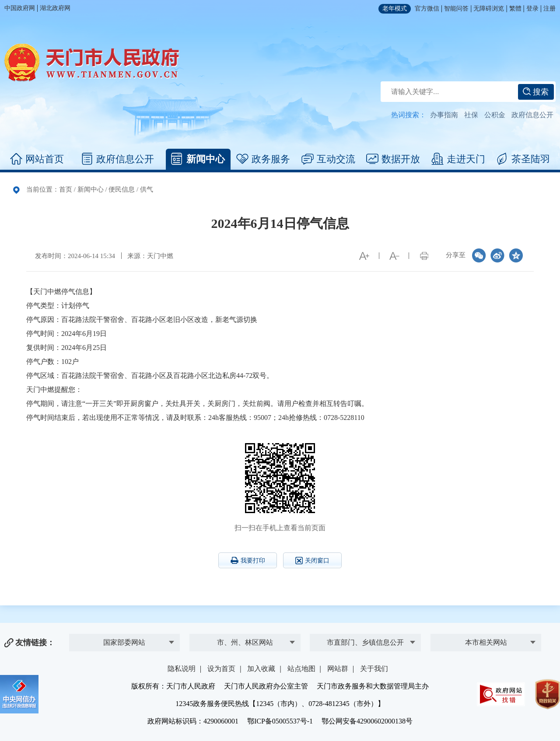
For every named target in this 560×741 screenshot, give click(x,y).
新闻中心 (198, 159)
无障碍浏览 (489, 9)
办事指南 (444, 115)
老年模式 (395, 9)
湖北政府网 (55, 8)
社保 (471, 115)
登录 (532, 9)
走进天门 (458, 159)
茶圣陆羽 (523, 159)
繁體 (515, 9)
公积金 (495, 115)
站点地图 (301, 669)
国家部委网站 (124, 642)
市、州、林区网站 (245, 642)
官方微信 (427, 9)
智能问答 (456, 9)
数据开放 (393, 159)
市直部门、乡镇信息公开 (365, 642)
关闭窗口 (312, 561)
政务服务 (263, 159)
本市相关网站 (486, 642)
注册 (549, 9)
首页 (66, 189)
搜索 (536, 92)
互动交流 (328, 159)
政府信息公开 (532, 115)
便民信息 (122, 189)
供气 (147, 189)
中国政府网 (20, 8)
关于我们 (374, 669)
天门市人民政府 (92, 63)
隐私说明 (182, 669)
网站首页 (37, 159)
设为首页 (221, 669)
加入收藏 (261, 669)
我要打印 (248, 560)
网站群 (338, 669)
